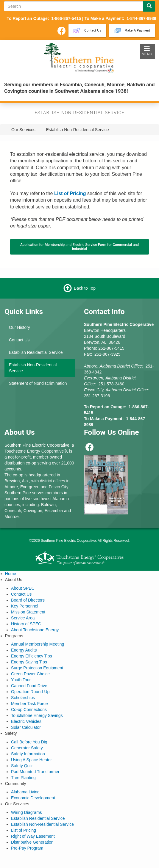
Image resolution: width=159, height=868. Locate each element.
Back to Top (85, 288)
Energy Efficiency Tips (31, 656)
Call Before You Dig (29, 742)
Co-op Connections (29, 710)
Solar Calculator (26, 727)
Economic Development (33, 798)
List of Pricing (24, 830)
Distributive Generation (32, 842)
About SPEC (23, 588)
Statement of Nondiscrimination (38, 383)
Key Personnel (25, 606)
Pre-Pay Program (27, 848)
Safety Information (28, 754)
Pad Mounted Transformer (35, 772)
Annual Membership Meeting (38, 644)
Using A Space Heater (31, 760)
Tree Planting (23, 778)
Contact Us (19, 340)
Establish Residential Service (36, 352)
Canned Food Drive (29, 686)
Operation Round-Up (30, 692)
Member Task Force (29, 704)
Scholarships (23, 698)
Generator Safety (27, 748)
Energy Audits (24, 650)
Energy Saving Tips (29, 662)
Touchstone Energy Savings (37, 715)
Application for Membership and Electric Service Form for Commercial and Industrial (79, 247)
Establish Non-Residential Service (33, 368)
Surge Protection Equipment (37, 668)
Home (11, 574)
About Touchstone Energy (35, 630)
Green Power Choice (30, 674)
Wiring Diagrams (26, 812)
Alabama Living (25, 792)
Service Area (23, 618)
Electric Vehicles (26, 721)
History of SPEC (26, 624)
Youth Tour (21, 680)
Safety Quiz (22, 766)
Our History (20, 327)
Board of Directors (28, 600)
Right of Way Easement (33, 836)
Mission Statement (28, 612)
